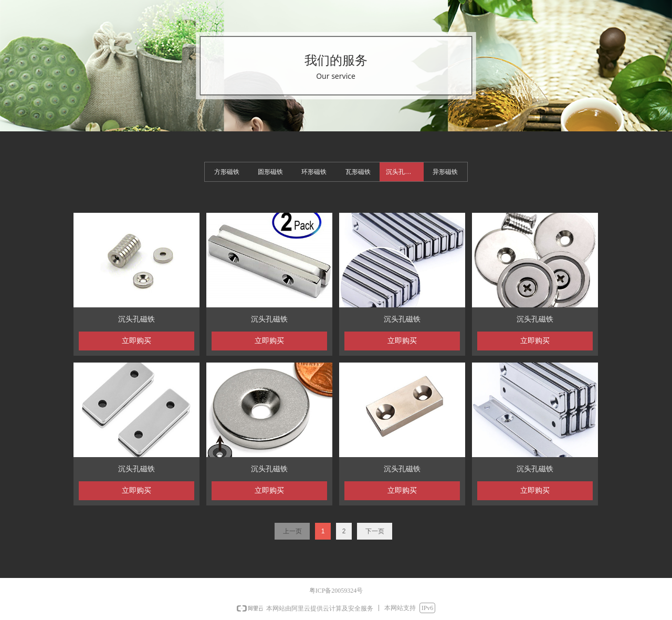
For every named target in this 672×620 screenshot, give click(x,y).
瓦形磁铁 (358, 172)
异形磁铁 (445, 172)
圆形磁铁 (270, 172)
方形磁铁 (227, 172)
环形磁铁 (314, 172)
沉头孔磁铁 (402, 172)
